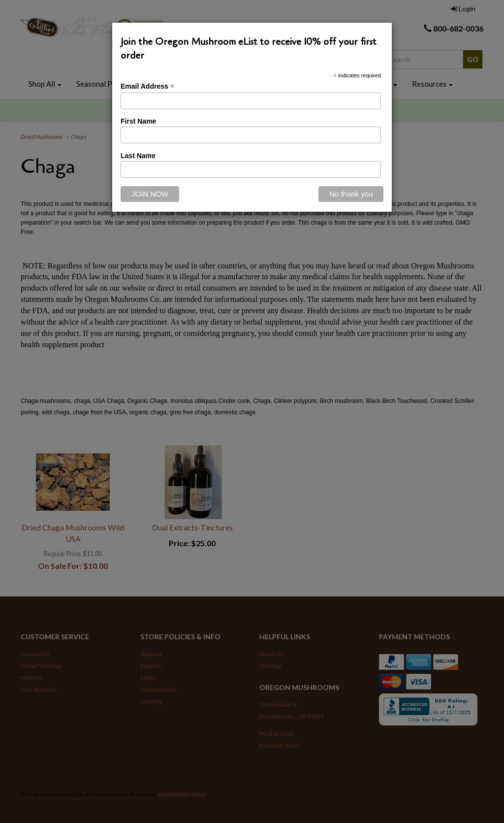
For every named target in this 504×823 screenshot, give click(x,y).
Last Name (138, 156)
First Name (138, 121)
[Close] (351, 194)
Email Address (147, 86)
